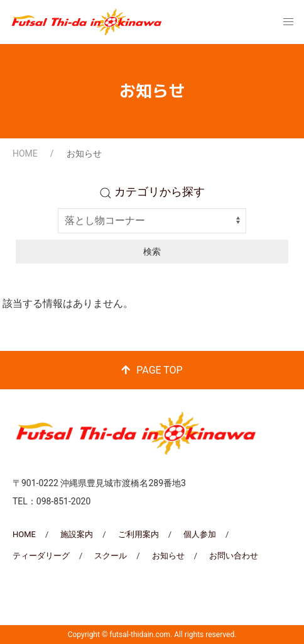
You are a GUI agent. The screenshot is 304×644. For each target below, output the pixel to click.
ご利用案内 (138, 534)
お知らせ (168, 556)
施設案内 (77, 534)
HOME (25, 153)
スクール (111, 556)
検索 (152, 252)
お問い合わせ (234, 556)
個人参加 (200, 534)
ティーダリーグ (41, 556)
